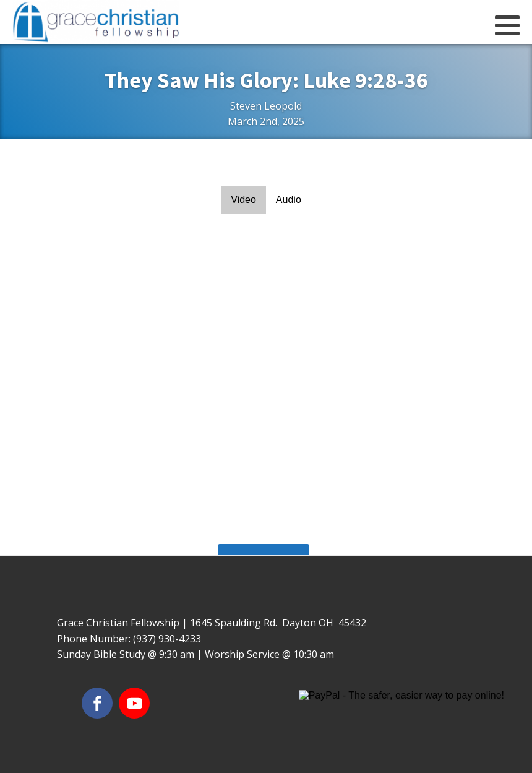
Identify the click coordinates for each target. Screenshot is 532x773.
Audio (289, 200)
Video (243, 200)
